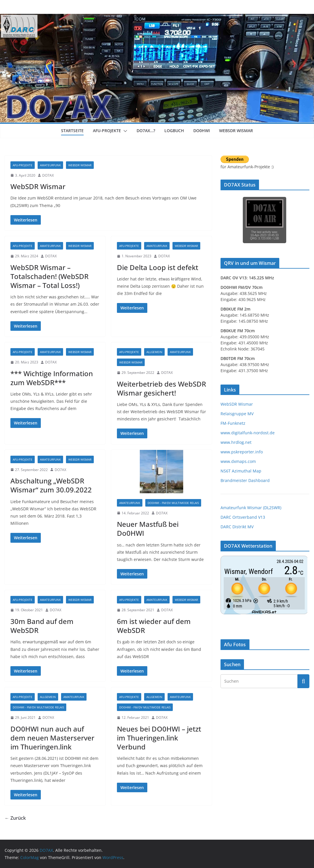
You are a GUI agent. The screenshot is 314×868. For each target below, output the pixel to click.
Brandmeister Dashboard (245, 480)
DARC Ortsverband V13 (243, 517)
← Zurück (15, 818)
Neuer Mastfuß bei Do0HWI (148, 529)
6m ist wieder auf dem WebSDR (154, 626)
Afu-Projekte (107, 131)
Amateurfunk (50, 165)
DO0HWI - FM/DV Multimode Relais (173, 503)
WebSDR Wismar (236, 131)
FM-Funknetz (233, 423)
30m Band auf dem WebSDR (42, 626)
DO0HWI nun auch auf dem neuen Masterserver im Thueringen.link (52, 738)
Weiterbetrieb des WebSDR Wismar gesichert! (161, 388)
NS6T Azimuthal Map (241, 471)
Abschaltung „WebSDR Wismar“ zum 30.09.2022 (51, 485)
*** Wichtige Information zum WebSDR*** (52, 378)
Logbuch (174, 131)
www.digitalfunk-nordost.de (248, 433)
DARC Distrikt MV (237, 527)
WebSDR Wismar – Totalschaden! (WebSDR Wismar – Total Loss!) (49, 276)
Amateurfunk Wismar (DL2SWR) (251, 508)
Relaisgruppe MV (237, 414)
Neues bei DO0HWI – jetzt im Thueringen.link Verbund (159, 738)
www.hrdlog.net (236, 442)
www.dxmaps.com (238, 461)
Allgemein (154, 352)
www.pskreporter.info (242, 452)
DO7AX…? (146, 131)
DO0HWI (202, 131)
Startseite (72, 131)
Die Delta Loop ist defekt (158, 267)
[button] (124, 131)
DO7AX (48, 175)
